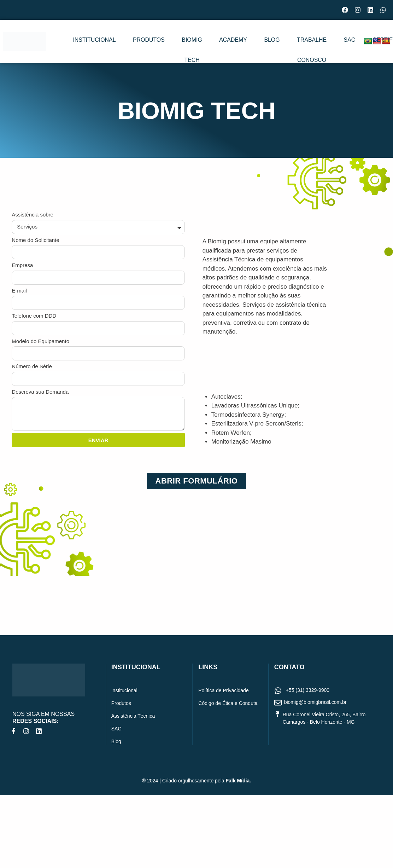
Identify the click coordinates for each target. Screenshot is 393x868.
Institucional (87, 42)
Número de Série (32, 366)
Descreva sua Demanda (40, 392)
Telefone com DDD (34, 316)
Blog (247, 42)
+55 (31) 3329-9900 (308, 690)
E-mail (19, 291)
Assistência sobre (33, 215)
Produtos (132, 42)
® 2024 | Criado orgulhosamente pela (196, 781)
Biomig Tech (175, 54)
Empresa (22, 265)
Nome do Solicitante (35, 240)
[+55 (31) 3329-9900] (278, 691)
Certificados (371, 42)
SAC (336, 42)
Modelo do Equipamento (40, 341)
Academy (216, 42)
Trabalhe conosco (292, 54)
